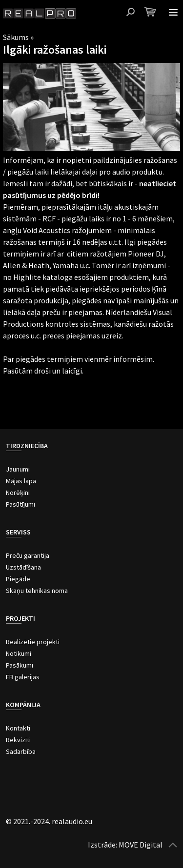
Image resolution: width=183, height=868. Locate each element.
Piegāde (18, 579)
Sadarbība (21, 751)
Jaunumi (18, 469)
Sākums (16, 37)
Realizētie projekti (33, 642)
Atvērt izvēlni (173, 12)
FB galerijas (23, 677)
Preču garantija (28, 555)
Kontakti (18, 728)
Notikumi (19, 653)
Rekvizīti (18, 740)
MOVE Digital (141, 845)
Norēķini (18, 493)
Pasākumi (20, 665)
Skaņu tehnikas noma (37, 591)
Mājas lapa (21, 481)
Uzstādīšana (23, 567)
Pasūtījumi (20, 504)
